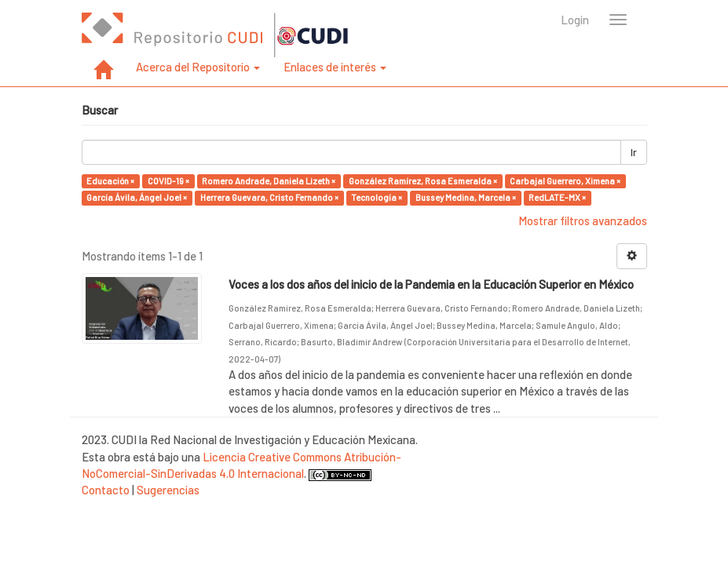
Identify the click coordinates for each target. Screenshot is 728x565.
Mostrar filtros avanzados (583, 221)
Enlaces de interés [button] (335, 67)
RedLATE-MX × (557, 197)
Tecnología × (377, 197)
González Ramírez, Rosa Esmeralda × (423, 181)
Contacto (106, 490)
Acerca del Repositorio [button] (198, 67)
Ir (634, 152)
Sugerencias (168, 490)
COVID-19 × (168, 181)
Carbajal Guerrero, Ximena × (565, 181)
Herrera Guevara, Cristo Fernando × (269, 197)
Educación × (110, 181)
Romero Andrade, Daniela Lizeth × (269, 181)
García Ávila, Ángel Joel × (137, 197)
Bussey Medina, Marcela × (466, 197)
